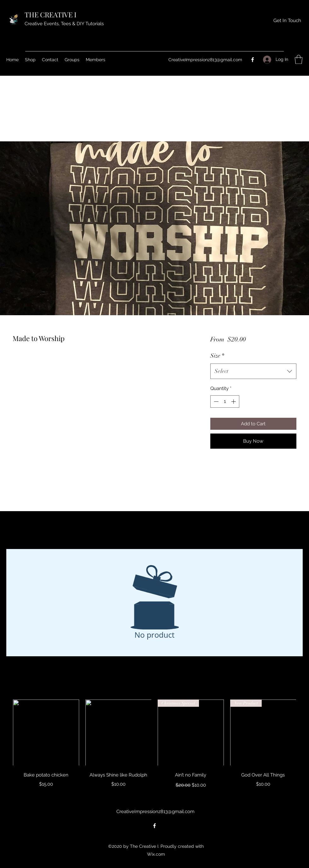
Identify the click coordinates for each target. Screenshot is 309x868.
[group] (154, 745)
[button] (299, 59)
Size (217, 356)
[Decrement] (216, 402)
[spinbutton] (225, 402)
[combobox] (253, 371)
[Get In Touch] (287, 21)
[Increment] (234, 402)
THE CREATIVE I (51, 15)
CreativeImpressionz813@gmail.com (205, 60)
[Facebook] (253, 60)
